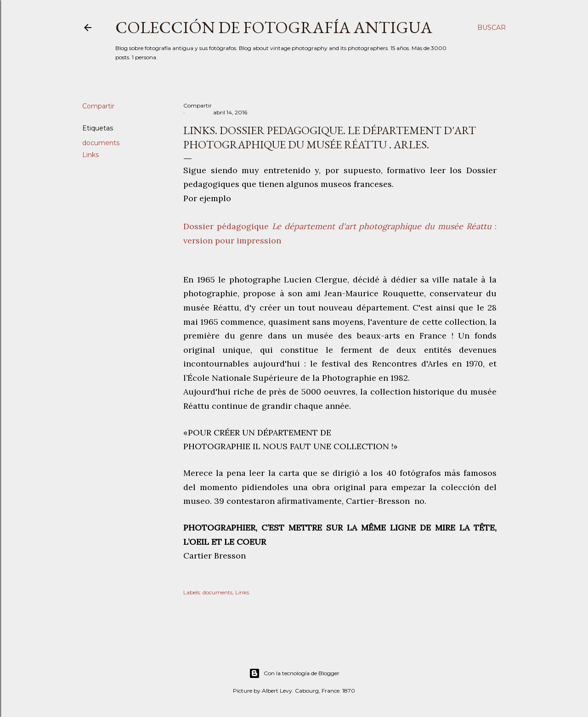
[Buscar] (492, 28)
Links (90, 155)
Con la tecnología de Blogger (294, 673)
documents (101, 143)
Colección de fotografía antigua (274, 27)
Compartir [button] (98, 106)
